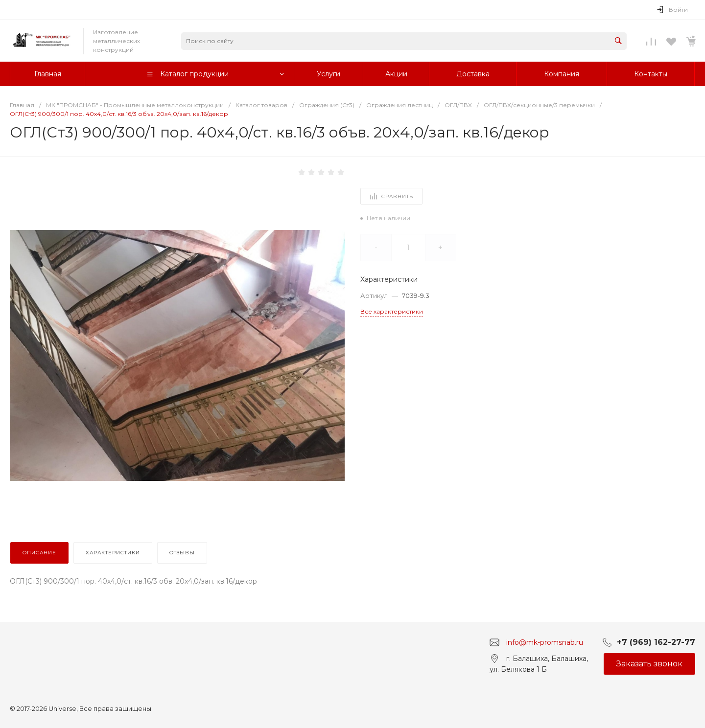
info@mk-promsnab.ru (545, 642)
